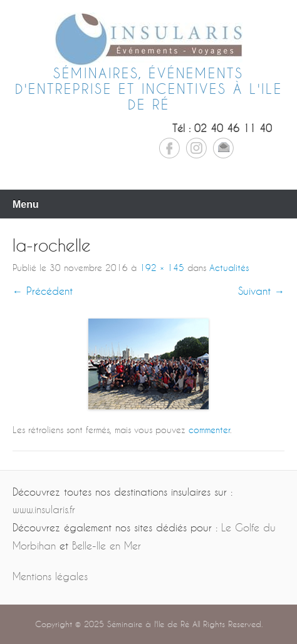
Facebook (169, 148)
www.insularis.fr (44, 509)
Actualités (229, 268)
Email (223, 148)
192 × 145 (162, 268)
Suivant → (261, 291)
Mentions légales (50, 576)
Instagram (196, 148)
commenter (209, 430)
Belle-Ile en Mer (107, 545)
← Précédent (43, 291)
